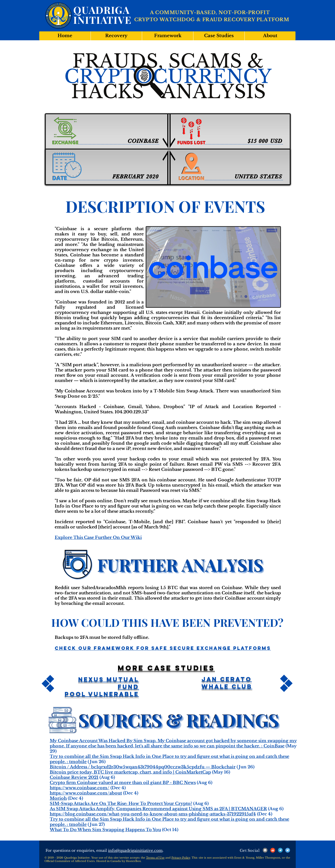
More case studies (166, 668)
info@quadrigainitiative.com (135, 850)
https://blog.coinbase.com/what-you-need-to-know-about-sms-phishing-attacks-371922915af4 (153, 814)
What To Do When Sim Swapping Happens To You (105, 830)
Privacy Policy (181, 858)
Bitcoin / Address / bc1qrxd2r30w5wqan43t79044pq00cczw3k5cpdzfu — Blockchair (143, 767)
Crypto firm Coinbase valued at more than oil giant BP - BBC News (123, 782)
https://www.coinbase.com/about (86, 793)
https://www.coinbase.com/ (80, 788)
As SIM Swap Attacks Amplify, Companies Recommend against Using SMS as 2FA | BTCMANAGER (158, 809)
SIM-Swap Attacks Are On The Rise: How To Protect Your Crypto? (121, 803)
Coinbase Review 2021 (74, 777)
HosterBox (133, 861)
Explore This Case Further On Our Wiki (98, 537)
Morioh (58, 798)
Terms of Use (155, 858)
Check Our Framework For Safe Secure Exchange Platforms (163, 648)
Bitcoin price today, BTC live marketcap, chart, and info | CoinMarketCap (130, 772)
